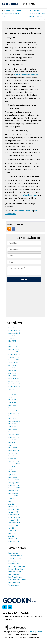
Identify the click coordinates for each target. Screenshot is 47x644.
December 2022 (14, 413)
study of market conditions (26, 75)
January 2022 (14, 435)
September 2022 (14, 421)
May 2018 (12, 533)
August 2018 (13, 525)
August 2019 (13, 496)
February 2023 (14, 408)
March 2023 (13, 405)
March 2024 (13, 376)
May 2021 (12, 443)
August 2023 (13, 392)
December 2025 (14, 328)
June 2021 (12, 440)
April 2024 (12, 373)
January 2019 (13, 512)
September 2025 (14, 333)
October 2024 (14, 357)
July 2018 (12, 528)
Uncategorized (14, 585)
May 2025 (12, 341)
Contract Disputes (15, 558)
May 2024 (12, 371)
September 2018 (14, 523)
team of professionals (27, 195)
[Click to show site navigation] (42, 4)
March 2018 (13, 539)
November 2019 (14, 488)
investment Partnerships (17, 566)
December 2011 (14, 541)
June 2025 (12, 338)
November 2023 (14, 387)
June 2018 (12, 531)
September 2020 (14, 464)
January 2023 (13, 411)
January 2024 (14, 381)
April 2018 (12, 536)
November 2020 (14, 459)
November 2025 (14, 330)
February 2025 (14, 349)
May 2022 (12, 424)
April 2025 (12, 344)
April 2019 (12, 504)
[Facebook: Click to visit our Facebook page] (5, 607)
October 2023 (13, 389)
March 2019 (13, 507)
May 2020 (12, 472)
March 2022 (13, 429)
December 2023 (14, 384)
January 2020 (14, 483)
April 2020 (12, 475)
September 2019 (14, 493)
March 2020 (13, 477)
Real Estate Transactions (17, 580)
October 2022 (13, 419)
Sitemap (33, 632)
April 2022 (12, 427)
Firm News (12, 561)
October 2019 (13, 491)
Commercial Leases (15, 556)
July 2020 (12, 467)
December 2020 (14, 456)
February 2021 (14, 451)
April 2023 (12, 403)
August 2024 (13, 363)
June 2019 (12, 499)
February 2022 (14, 432)
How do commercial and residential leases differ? (11, 13)
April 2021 (12, 445)
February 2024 (14, 379)
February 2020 (14, 480)
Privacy (40, 632)
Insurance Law (14, 564)
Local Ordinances (15, 572)
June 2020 (12, 469)
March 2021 (13, 448)
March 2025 (13, 347)
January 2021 (13, 453)
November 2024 (14, 355)
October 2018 (13, 520)
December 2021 (14, 437)
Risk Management (15, 582)
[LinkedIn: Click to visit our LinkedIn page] (10, 607)
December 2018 (14, 515)
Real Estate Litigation (23, 211)
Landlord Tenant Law (16, 569)
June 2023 (12, 397)
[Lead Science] (14, 627)
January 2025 (14, 352)
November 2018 (14, 517)
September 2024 (14, 360)
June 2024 (12, 368)
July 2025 (12, 336)
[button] (28, 4)
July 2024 (12, 365)
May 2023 (12, 400)
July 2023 (12, 395)
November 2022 (14, 416)
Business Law (13, 553)
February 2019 (14, 509)
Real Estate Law (14, 574)
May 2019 (12, 501)
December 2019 (14, 485)
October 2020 (14, 461)
